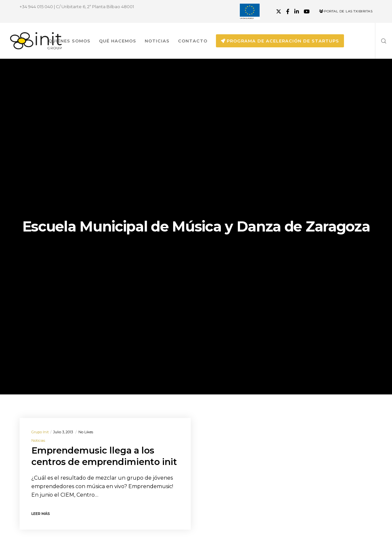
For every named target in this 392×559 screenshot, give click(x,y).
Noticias (38, 440)
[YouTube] (307, 11)
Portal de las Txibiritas (346, 11)
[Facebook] (288, 11)
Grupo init (40, 432)
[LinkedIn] (297, 11)
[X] (279, 11)
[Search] (381, 41)
